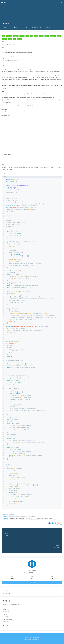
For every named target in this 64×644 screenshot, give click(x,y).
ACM (29, 27)
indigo (41, 36)
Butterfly (36, 639)
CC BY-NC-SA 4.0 (33, 519)
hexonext (9, 36)
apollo (47, 36)
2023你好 (6, 615)
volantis (22, 36)
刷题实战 (36, 27)
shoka (36, 36)
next (4, 36)
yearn (27, 36)
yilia (32, 36)
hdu (43, 27)
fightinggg (11, 514)
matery (4, 39)
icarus (10, 39)
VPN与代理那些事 (8, 620)
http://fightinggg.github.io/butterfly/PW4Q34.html (22, 517)
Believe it (55, 519)
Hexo (29, 639)
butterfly (16, 36)
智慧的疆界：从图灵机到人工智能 (11, 604)
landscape (53, 36)
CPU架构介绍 (7, 625)
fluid (14, 39)
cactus (59, 36)
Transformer (6, 610)
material (19, 39)
